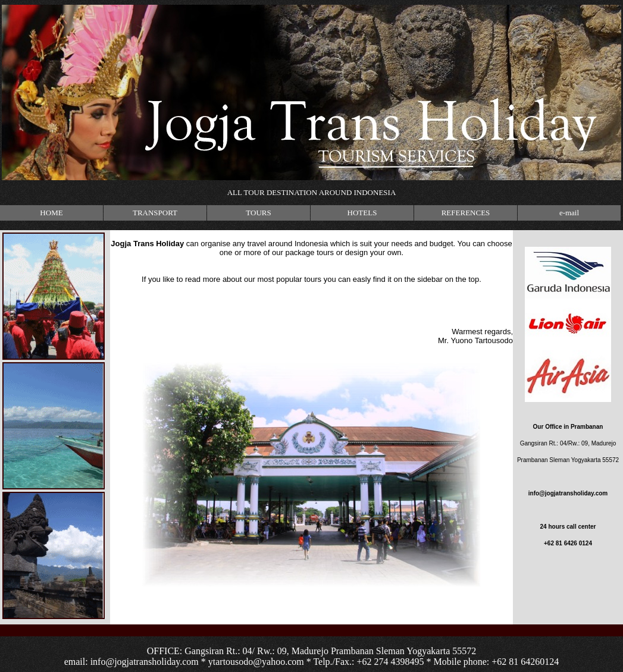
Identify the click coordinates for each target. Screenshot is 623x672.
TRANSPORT (155, 213)
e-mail (569, 213)
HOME (51, 213)
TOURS (258, 213)
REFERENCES (466, 213)
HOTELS (362, 213)
